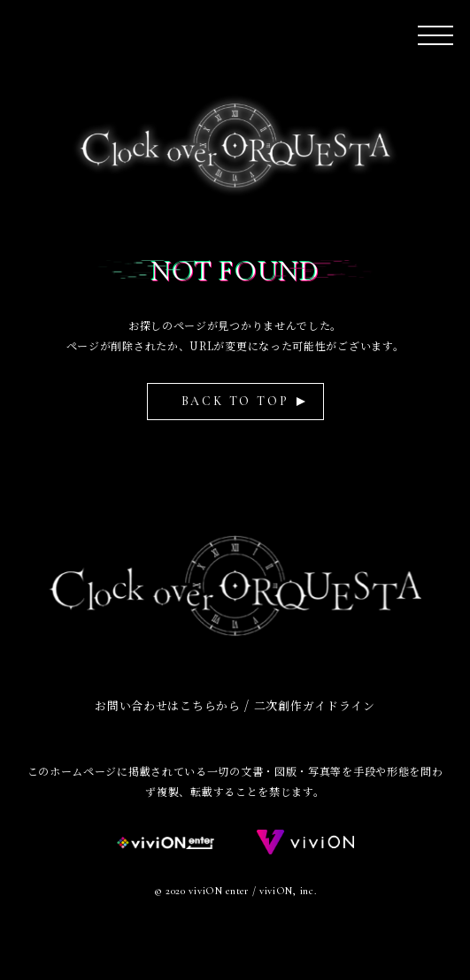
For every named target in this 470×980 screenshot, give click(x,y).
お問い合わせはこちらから (167, 705)
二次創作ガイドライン (315, 705)
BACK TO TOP (235, 401)
